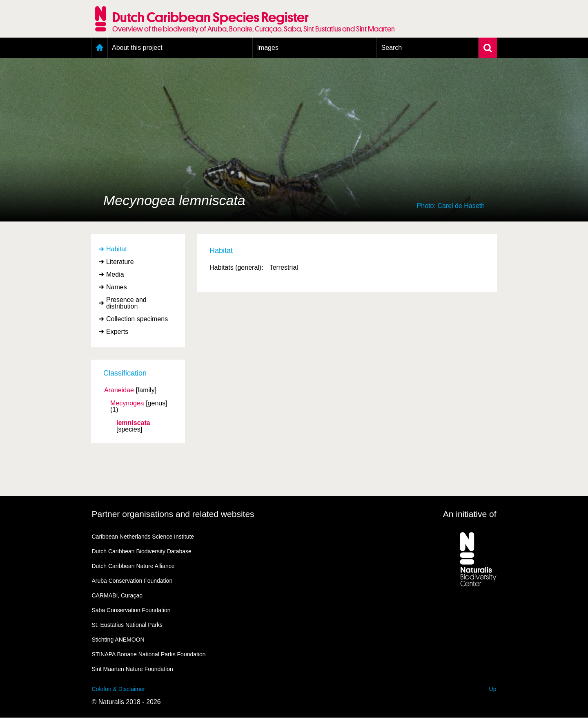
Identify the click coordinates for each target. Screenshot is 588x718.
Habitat (117, 249)
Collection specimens (137, 319)
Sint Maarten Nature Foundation (133, 669)
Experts (117, 332)
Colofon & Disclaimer (119, 689)
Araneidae (119, 390)
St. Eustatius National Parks (127, 625)
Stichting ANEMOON (118, 640)
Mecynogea (127, 403)
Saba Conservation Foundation (131, 610)
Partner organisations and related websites (173, 514)
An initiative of (470, 514)
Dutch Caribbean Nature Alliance (133, 566)
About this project (137, 48)
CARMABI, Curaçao (117, 595)
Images (267, 48)
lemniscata (133, 423)
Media (115, 274)
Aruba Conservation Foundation (132, 581)
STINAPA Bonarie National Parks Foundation (149, 654)
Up (493, 689)
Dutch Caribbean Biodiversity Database (142, 551)
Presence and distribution (126, 303)
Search (391, 48)
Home (99, 48)
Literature (120, 262)
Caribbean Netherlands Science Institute (143, 537)
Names (117, 287)
